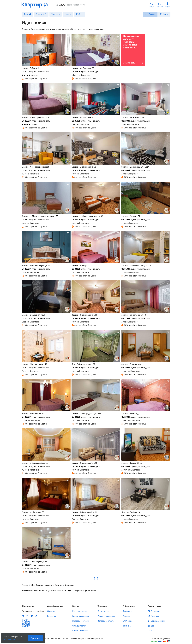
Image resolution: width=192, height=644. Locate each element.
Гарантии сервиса (81, 616)
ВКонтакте (155, 611)
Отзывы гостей (79, 626)
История (126, 616)
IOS (23, 616)
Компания (127, 611)
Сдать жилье (103, 611)
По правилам (9, 639)
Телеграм (155, 616)
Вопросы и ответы (81, 621)
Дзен (153, 626)
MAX (150, 631)
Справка (51, 611)
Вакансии (127, 626)
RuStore (36, 616)
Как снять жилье (80, 611)
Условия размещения (107, 616)
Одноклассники (158, 621)
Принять (35, 638)
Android (27, 616)
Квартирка (36, 5)
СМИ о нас (127, 621)
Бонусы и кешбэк (80, 631)
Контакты (51, 616)
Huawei (32, 616)
